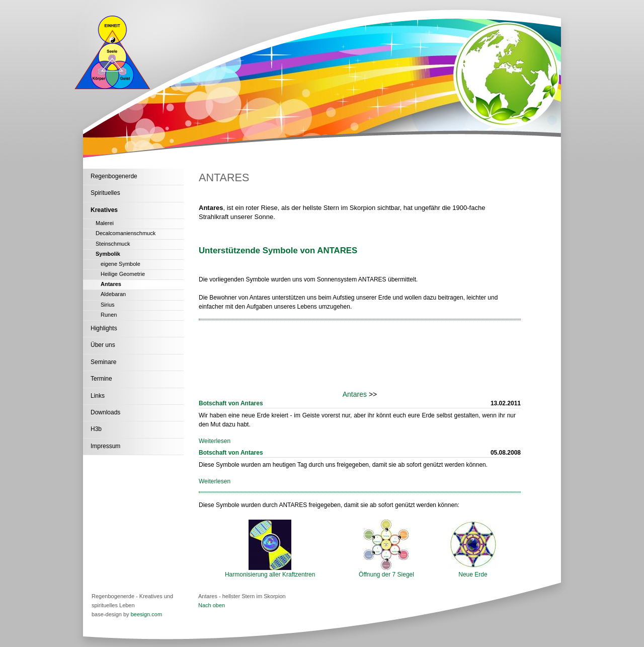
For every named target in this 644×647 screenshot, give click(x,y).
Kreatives (104, 210)
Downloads (105, 412)
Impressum (105, 446)
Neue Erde (473, 571)
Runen (109, 315)
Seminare (103, 362)
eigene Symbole (120, 264)
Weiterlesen (215, 441)
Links (98, 396)
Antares (111, 284)
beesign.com (146, 614)
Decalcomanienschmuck (126, 233)
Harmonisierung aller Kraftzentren (270, 571)
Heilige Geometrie (123, 274)
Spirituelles (105, 193)
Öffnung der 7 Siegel (386, 571)
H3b (96, 429)
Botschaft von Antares (231, 403)
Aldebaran (113, 294)
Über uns (103, 345)
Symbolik (108, 254)
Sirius (108, 305)
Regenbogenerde (114, 176)
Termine (101, 379)
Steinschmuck (113, 244)
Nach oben (212, 605)
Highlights (104, 328)
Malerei (105, 223)
